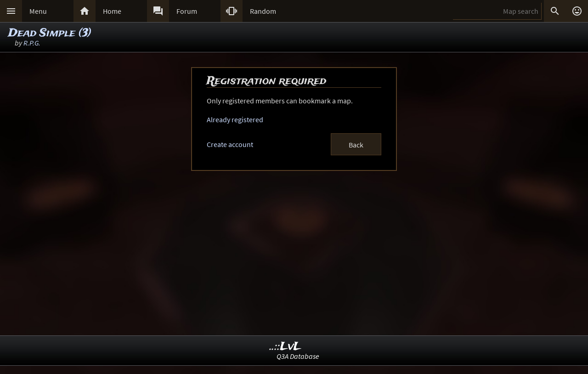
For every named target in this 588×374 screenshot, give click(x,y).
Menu (38, 11)
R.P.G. (32, 43)
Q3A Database (298, 356)
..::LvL (286, 347)
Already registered (235, 119)
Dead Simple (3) (50, 33)
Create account (230, 144)
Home (112, 11)
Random (263, 11)
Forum (187, 11)
